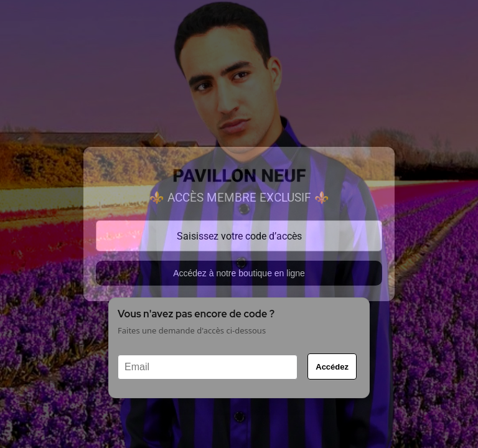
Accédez (332, 367)
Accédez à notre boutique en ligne (239, 273)
